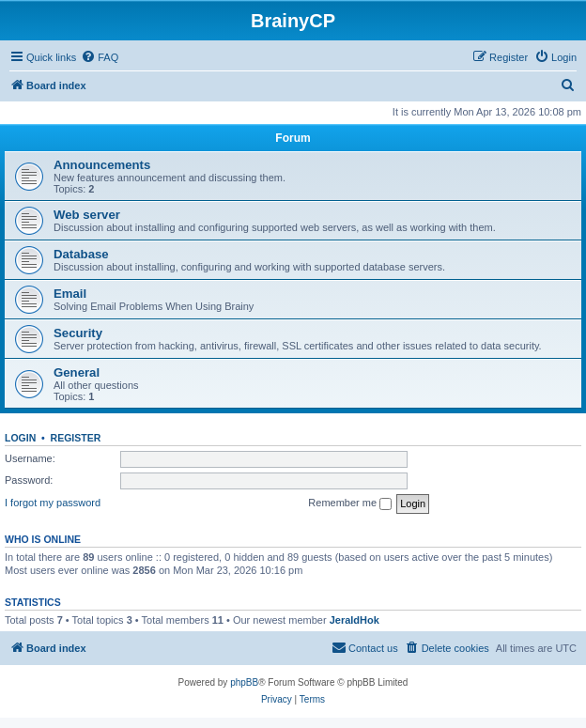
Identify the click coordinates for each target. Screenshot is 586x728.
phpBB (244, 682)
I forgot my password (53, 503)
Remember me (350, 503)
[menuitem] (100, 57)
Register (76, 438)
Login (20, 438)
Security (78, 333)
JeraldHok (355, 620)
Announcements (102, 165)
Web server (87, 215)
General (77, 372)
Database (81, 254)
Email (70, 294)
